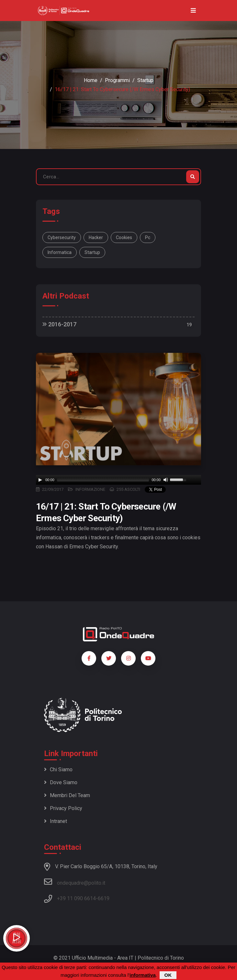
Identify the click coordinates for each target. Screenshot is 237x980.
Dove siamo (61, 782)
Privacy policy (63, 808)
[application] (119, 480)
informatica (60, 252)
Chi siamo (58, 769)
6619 (104, 898)
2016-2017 (59, 324)
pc (148, 237)
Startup (145, 80)
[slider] (103, 480)
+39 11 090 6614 (76, 898)
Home (91, 80)
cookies (124, 237)
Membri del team (67, 795)
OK (168, 975)
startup (92, 252)
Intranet (56, 821)
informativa (143, 975)
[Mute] (166, 480)
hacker (96, 237)
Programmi (117, 80)
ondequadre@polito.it (75, 882)
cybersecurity (62, 237)
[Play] (40, 480)
